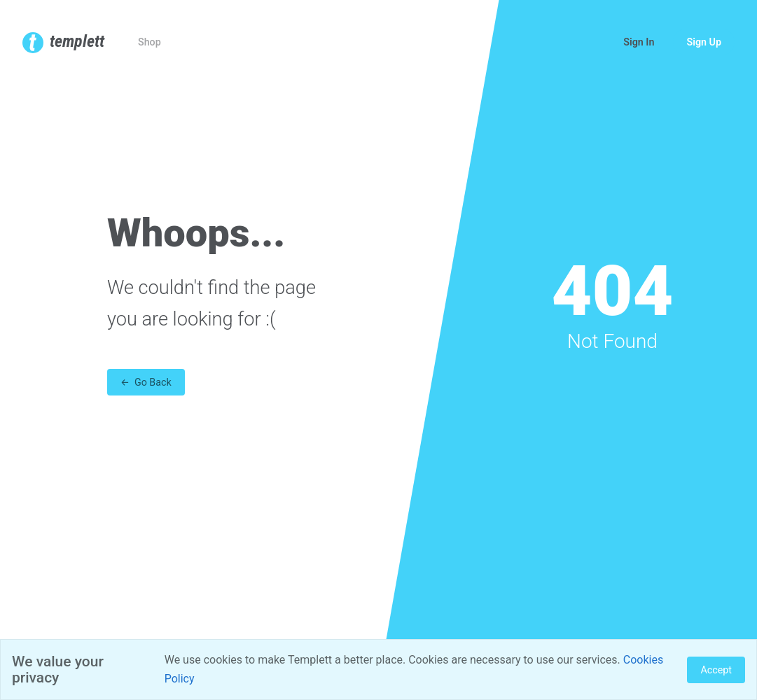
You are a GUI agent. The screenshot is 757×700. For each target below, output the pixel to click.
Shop (150, 42)
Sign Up (704, 42)
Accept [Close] (716, 670)
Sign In (639, 42)
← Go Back (146, 382)
